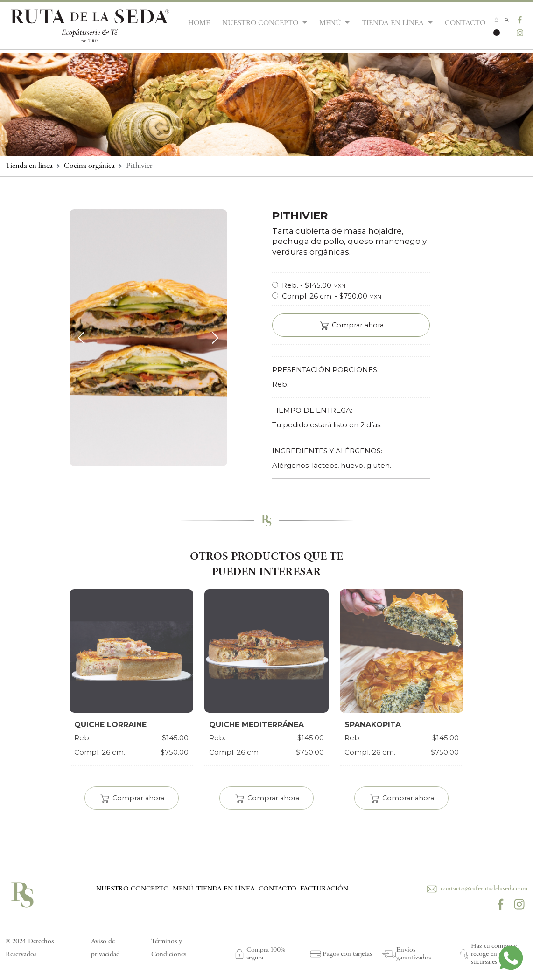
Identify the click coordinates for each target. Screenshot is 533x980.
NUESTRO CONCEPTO (133, 889)
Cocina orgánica (89, 166)
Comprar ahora (351, 326)
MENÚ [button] (331, 23)
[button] (507, 20)
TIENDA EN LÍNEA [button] (394, 23)
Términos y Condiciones (169, 948)
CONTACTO (465, 23)
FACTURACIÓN (324, 889)
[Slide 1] (148, 489)
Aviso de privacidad (105, 948)
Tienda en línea (29, 166)
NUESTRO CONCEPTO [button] (261, 23)
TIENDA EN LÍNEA (226, 889)
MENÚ (183, 889)
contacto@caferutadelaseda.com (476, 889)
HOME (199, 23)
